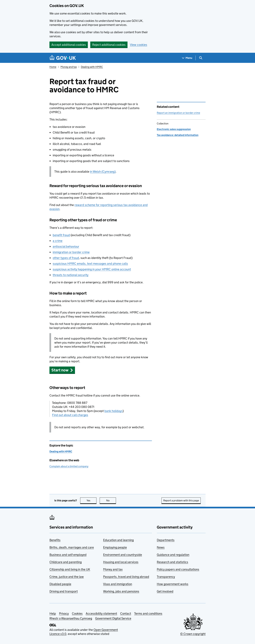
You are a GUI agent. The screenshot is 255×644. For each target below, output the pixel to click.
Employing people (115, 547)
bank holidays (114, 411)
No (111, 500)
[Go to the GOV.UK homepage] (63, 58)
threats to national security (71, 275)
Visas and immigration (118, 584)
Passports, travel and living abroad (126, 577)
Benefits (55, 540)
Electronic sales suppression (174, 129)
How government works (173, 584)
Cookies (77, 613)
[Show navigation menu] (187, 58)
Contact (126, 613)
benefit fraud (61, 235)
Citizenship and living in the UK (70, 569)
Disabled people (60, 584)
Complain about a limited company (69, 466)
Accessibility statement (101, 613)
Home (53, 67)
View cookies (139, 45)
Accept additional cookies (69, 45)
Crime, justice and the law (67, 577)
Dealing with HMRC (92, 67)
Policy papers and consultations (178, 569)
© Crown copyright (193, 634)
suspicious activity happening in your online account (92, 269)
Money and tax (69, 67)
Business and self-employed (68, 555)
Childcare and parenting (66, 562)
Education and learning (118, 540)
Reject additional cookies (109, 45)
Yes (92, 500)
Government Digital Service (113, 618)
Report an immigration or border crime (178, 113)
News (161, 547)
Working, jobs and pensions (121, 591)
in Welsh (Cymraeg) (103, 172)
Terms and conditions (148, 613)
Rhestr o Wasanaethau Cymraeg (71, 618)
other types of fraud (66, 258)
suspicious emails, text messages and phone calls (90, 264)
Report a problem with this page (181, 500)
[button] (62, 370)
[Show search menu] (201, 58)
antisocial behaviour (66, 246)
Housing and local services (121, 562)
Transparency (166, 577)
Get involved (165, 591)
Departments (166, 540)
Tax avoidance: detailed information (178, 135)
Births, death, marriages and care (72, 547)
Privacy (64, 613)
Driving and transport (64, 591)
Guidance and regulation (173, 555)
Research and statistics (172, 562)
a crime (58, 241)
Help (53, 613)
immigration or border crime (71, 252)
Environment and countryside (123, 555)
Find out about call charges (70, 415)
